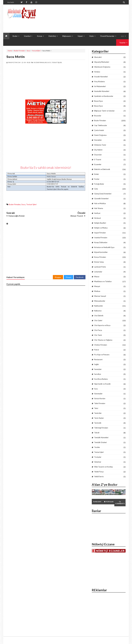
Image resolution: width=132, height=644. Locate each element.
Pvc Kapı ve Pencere (102, 355)
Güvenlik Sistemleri (101, 199)
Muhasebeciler (100, 301)
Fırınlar (97, 179)
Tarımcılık (98, 423)
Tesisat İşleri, (57, 62)
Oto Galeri (98, 320)
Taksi (96, 408)
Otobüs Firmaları (101, 345)
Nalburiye (98, 311)
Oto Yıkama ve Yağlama (103, 340)
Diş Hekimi (98, 150)
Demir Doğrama (100, 135)
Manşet (97, 286)
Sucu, (49, 62)
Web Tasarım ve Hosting (103, 467)
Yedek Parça (99, 472)
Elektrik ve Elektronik (102, 169)
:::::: (122, 36)
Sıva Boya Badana (101, 379)
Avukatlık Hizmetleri (102, 91)
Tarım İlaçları (99, 418)
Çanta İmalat (99, 130)
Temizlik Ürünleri (100, 442)
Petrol (97, 350)
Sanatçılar (98, 369)
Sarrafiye (98, 374)
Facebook (80, 277)
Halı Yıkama (99, 208)
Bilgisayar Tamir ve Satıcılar (104, 111)
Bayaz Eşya (98, 101)
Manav (97, 277)
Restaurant (98, 359)
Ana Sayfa (11, 2)
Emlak (96, 174)
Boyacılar (98, 116)
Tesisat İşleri (36, 51)
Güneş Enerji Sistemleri (103, 194)
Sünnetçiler (98, 394)
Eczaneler (98, 164)
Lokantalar (98, 272)
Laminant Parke (100, 267)
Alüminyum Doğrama (102, 67)
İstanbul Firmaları (101, 238)
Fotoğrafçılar (99, 184)
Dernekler (98, 140)
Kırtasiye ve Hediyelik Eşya (104, 247)
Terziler (97, 447)
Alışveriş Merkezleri (102, 62)
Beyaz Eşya (98, 106)
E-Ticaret (98, 160)
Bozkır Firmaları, (40, 62)
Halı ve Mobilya (100, 203)
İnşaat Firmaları (100, 233)
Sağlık (96, 364)
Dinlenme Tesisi (100, 145)
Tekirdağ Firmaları (101, 428)
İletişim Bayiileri (100, 223)
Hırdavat (98, 218)
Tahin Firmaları (100, 403)
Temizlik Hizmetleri (101, 438)
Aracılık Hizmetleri (101, 77)
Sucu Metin (16, 57)
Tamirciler (98, 413)
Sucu (28, 51)
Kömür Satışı (99, 262)
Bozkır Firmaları (19, 51)
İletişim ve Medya (101, 228)
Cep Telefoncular (101, 125)
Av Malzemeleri (100, 86)
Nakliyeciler (99, 306)
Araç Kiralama (99, 81)
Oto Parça (98, 330)
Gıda (96, 189)
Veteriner (98, 462)
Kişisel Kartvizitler (101, 252)
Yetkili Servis (99, 477)
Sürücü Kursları (100, 398)
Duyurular (98, 155)
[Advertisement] (26, 81)
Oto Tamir (98, 335)
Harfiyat (97, 213)
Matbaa (97, 291)
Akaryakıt (98, 57)
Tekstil (97, 433)
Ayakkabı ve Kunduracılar (104, 96)
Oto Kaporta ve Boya (102, 325)
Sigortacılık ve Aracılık (102, 384)
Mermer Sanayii (100, 296)
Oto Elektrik (99, 316)
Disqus (69, 277)
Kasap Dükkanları (101, 242)
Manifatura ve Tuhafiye (103, 281)
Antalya (97, 72)
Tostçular (98, 457)
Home (10, 51)
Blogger (58, 277)
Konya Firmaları (100, 257)
